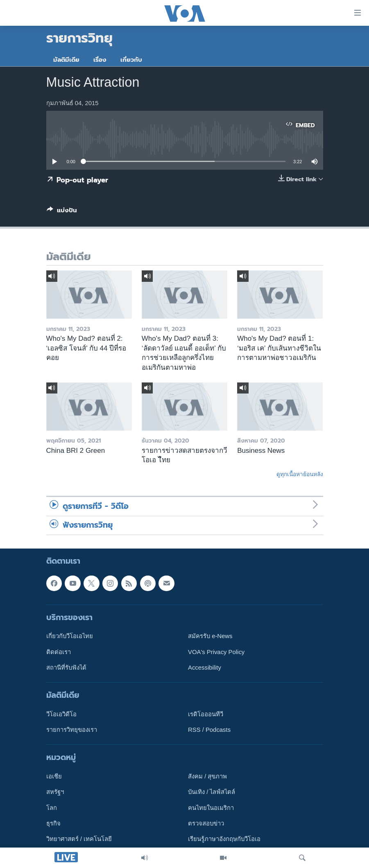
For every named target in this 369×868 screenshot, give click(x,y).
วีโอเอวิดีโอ (61, 714)
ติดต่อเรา (59, 652)
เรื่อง (100, 60)
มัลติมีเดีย (66, 60)
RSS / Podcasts (209, 730)
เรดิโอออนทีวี (206, 714)
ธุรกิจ (53, 824)
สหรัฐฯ (55, 792)
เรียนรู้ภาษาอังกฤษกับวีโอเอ (224, 839)
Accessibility (205, 668)
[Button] (62, 212)
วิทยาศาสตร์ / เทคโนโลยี (79, 839)
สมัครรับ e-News (210, 636)
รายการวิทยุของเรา (72, 730)
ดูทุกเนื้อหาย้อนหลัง (300, 474)
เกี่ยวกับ (131, 60)
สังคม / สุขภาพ (207, 777)
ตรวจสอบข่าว (206, 824)
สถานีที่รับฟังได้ (66, 668)
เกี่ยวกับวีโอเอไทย (70, 636)
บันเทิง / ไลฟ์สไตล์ (212, 792)
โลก (52, 808)
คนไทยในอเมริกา (211, 808)
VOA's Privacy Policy (216, 652)
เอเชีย (54, 777)
